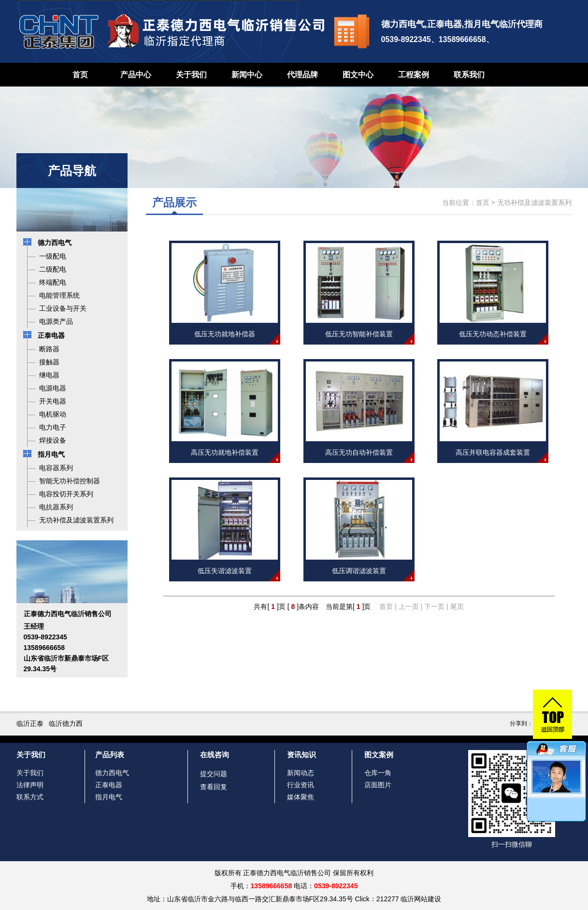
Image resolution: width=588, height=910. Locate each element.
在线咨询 (215, 755)
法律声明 (30, 785)
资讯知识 (301, 755)
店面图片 (378, 785)
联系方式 (30, 797)
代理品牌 (302, 75)
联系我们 (469, 75)
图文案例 (379, 755)
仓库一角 (378, 773)
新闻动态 (301, 773)
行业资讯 (301, 785)
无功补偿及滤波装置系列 (534, 202)
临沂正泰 (30, 723)
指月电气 (109, 797)
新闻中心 (247, 75)
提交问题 (214, 774)
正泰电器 (109, 785)
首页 (80, 75)
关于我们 (191, 75)
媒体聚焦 (301, 797)
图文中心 (358, 75)
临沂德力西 (66, 723)
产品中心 (136, 75)
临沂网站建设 (421, 899)
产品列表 (110, 755)
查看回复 (214, 787)
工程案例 (414, 75)
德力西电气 (112, 773)
